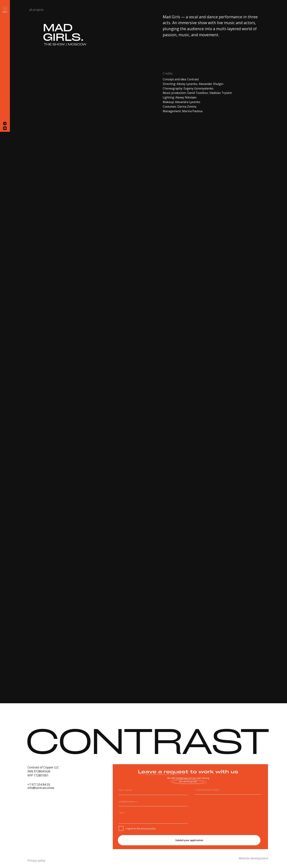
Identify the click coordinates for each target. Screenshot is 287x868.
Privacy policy (36, 860)
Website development (253, 858)
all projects (36, 10)
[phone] (228, 790)
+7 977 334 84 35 (39, 785)
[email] (153, 802)
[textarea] (153, 816)
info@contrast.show (41, 788)
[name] (153, 790)
